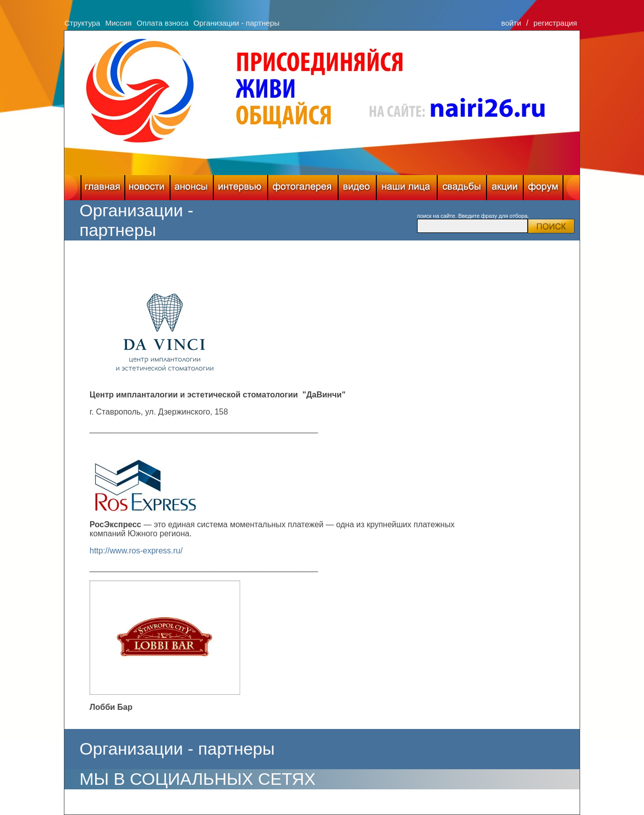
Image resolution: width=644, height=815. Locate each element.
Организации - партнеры (236, 23)
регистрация (555, 23)
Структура (82, 23)
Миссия (118, 23)
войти (511, 23)
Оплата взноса (163, 23)
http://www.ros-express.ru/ (136, 551)
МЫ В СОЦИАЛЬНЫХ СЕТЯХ (197, 779)
